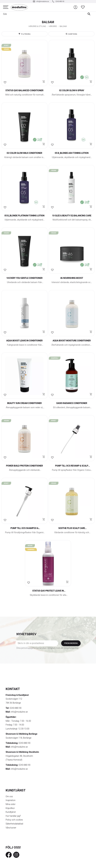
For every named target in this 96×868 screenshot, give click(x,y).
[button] (6, 7)
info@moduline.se (19, 712)
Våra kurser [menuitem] (11, 828)
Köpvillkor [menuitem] (10, 808)
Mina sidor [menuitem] (10, 804)
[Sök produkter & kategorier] (42, 14)
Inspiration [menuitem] (11, 800)
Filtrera (26, 34)
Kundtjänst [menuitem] (11, 812)
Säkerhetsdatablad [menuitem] (14, 824)
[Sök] (90, 14)
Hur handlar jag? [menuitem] (13, 816)
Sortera (73, 34)
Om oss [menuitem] (9, 796)
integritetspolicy (71, 648)
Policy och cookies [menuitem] (14, 820)
